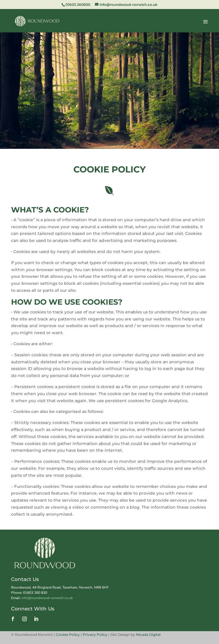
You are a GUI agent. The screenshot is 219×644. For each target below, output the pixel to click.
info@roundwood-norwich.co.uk (47, 598)
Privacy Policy (95, 635)
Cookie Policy (68, 635)
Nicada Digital (148, 635)
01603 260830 (78, 5)
